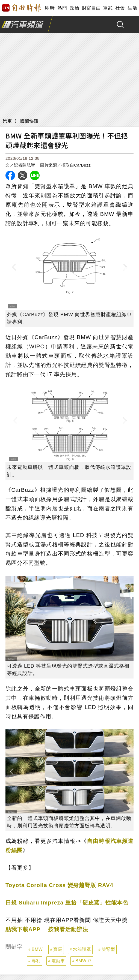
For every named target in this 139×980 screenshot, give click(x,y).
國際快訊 (29, 121)
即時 (50, 8)
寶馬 (58, 949)
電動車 (58, 961)
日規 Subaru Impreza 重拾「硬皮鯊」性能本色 (67, 903)
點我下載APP (23, 929)
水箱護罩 (82, 949)
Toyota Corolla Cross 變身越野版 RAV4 (59, 885)
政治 (74, 8)
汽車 (7, 121)
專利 (36, 961)
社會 (120, 8)
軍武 (108, 8)
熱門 (62, 8)
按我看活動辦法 (68, 929)
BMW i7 (83, 961)
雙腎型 (108, 949)
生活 (132, 8)
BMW (37, 949)
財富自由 (91, 8)
